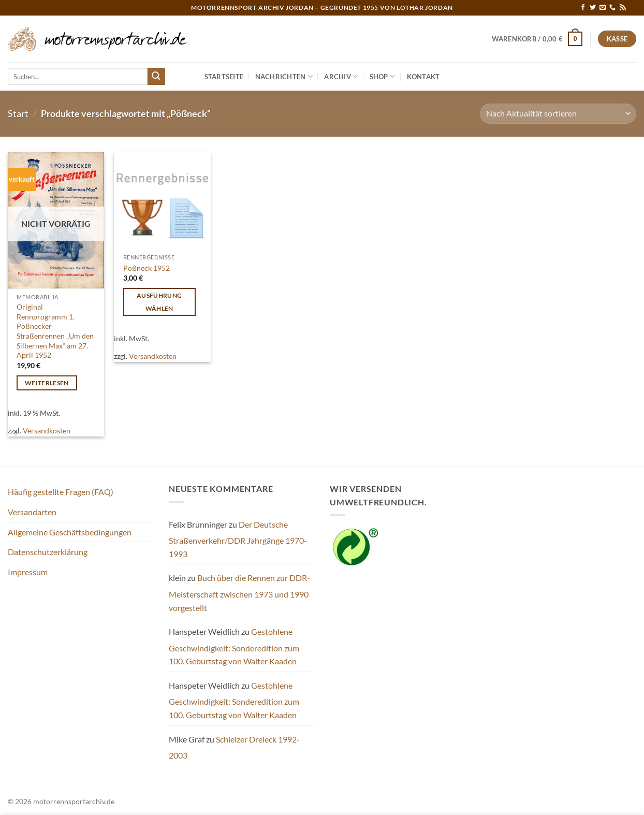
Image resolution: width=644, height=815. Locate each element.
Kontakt (423, 77)
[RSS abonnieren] (623, 8)
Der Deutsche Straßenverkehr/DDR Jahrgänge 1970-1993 (238, 539)
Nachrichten (284, 76)
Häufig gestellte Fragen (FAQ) (61, 492)
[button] (537, 39)
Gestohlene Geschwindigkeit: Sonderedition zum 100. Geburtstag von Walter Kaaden (234, 646)
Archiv (341, 76)
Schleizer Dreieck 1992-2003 (234, 747)
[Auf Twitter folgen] (593, 8)
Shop (382, 76)
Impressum (28, 572)
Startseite (224, 77)
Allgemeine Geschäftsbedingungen (70, 532)
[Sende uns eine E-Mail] (603, 8)
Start (18, 113)
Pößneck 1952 (147, 268)
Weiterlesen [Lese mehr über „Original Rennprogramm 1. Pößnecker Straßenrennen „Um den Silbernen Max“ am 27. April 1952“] (47, 383)
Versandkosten (47, 431)
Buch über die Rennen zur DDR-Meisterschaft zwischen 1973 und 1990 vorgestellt (239, 592)
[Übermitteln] (156, 77)
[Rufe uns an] (612, 8)
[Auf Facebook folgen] (583, 8)
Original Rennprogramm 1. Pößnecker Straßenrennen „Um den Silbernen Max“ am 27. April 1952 (55, 331)
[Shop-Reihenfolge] (558, 114)
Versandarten (32, 512)
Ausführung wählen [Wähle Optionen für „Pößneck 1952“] (159, 302)
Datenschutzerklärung (48, 552)
